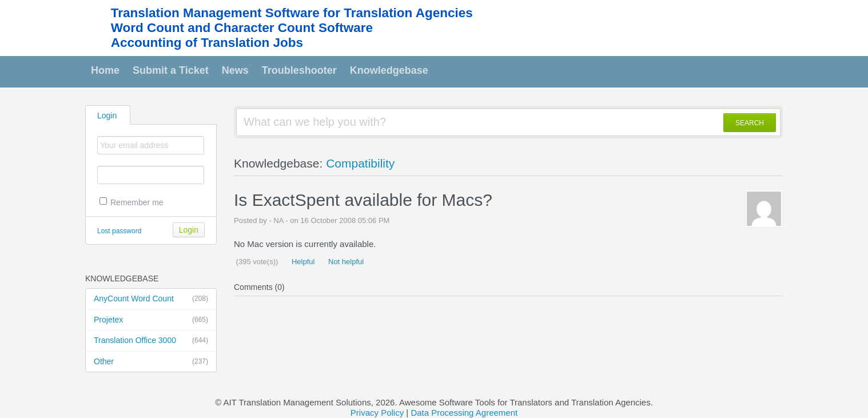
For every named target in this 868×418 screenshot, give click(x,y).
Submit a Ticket (171, 70)
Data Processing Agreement (464, 413)
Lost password (119, 231)
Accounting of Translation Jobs (207, 43)
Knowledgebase (389, 70)
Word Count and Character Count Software (242, 28)
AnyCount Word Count (151, 299)
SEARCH (750, 123)
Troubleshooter (299, 70)
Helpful (302, 262)
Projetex (151, 320)
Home (105, 70)
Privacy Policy (377, 413)
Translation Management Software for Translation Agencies (292, 13)
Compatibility (360, 163)
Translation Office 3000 (151, 341)
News (235, 70)
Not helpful (345, 262)
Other (151, 362)
